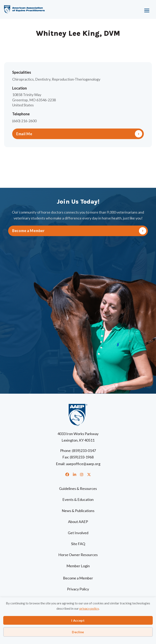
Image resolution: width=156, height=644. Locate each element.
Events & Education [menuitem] (78, 499)
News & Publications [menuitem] (78, 511)
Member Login (78, 566)
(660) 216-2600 (24, 121)
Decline (78, 632)
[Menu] (133, 9)
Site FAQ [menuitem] (78, 544)
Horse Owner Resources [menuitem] (78, 555)
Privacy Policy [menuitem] (78, 589)
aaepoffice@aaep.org (83, 464)
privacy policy (89, 608)
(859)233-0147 (84, 451)
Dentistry (43, 79)
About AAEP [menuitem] (78, 522)
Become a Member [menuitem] (78, 578)
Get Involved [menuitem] (78, 533)
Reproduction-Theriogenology (76, 79)
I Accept (78, 620)
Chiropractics (23, 79)
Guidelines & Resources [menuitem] (78, 488)
